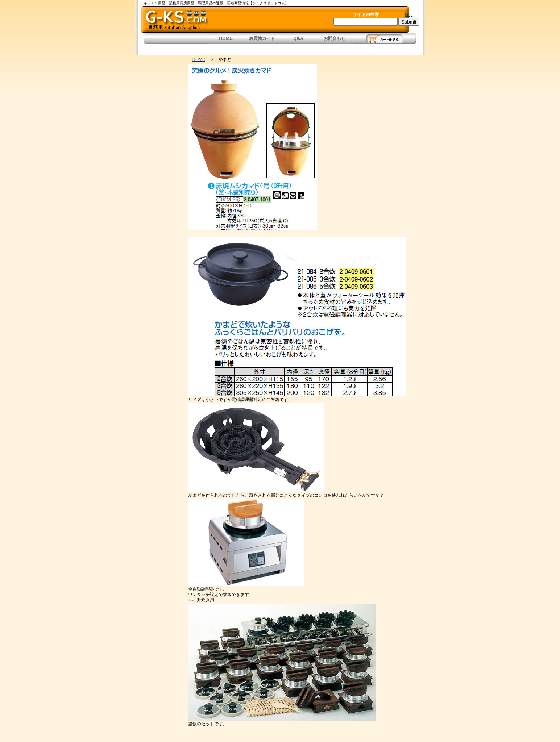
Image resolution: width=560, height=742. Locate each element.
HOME (226, 38)
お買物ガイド (262, 38)
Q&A (298, 38)
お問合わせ (335, 38)
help (409, 14)
